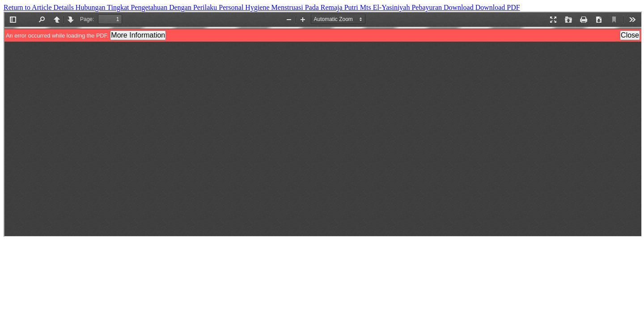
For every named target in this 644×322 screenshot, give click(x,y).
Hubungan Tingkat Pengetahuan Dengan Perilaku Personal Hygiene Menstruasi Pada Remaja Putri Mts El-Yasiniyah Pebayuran (260, 7)
